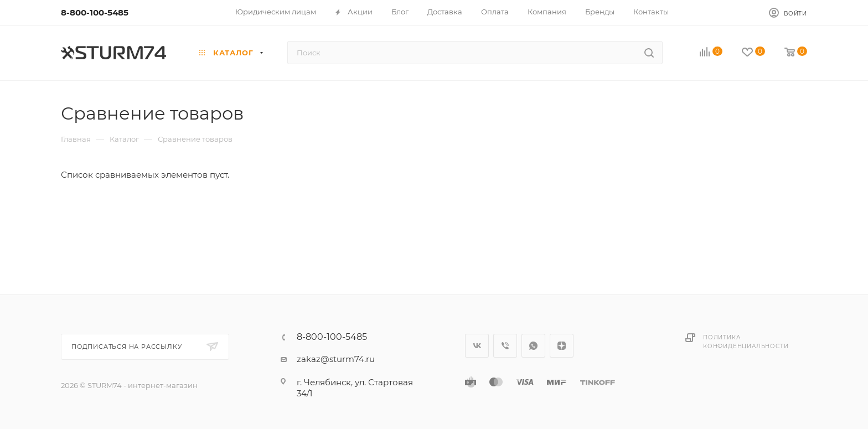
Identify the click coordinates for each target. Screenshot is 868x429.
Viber (505, 346)
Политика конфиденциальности (746, 342)
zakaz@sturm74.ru (336, 359)
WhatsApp (533, 346)
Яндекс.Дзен (562, 346)
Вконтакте (477, 346)
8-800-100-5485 (95, 12)
